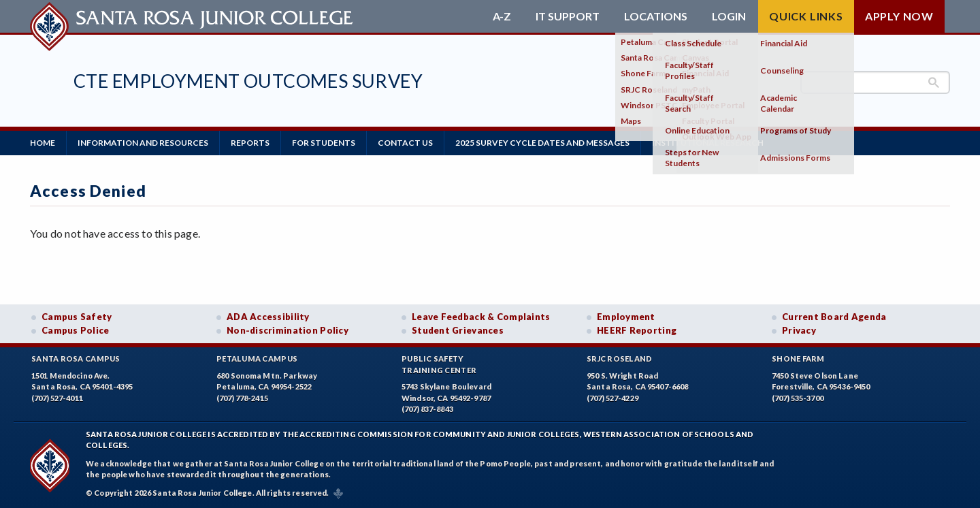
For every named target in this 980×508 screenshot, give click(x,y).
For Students (324, 143)
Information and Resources (143, 143)
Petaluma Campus (257, 359)
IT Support (568, 16)
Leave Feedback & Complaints (481, 317)
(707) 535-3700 (798, 398)
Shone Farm (798, 359)
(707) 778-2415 (242, 398)
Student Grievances (458, 330)
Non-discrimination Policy (288, 330)
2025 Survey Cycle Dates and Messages (542, 143)
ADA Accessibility (268, 317)
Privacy (799, 330)
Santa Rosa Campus (76, 359)
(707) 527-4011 (57, 398)
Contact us (405, 143)
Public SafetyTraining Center (439, 364)
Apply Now (899, 16)
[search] (875, 82)
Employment (626, 317)
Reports (250, 143)
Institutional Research (708, 143)
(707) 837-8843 (427, 409)
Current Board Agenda (834, 317)
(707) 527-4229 (612, 398)
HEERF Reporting (637, 330)
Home (43, 143)
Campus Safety (77, 317)
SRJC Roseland (620, 359)
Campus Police (76, 330)
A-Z (502, 16)
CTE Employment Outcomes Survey (248, 81)
